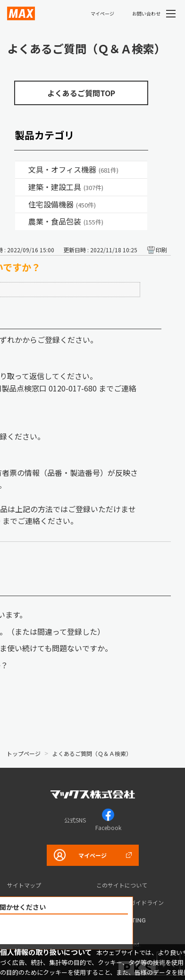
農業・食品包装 (66, 221)
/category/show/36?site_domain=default (22, 205)
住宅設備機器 (62, 204)
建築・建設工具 (66, 187)
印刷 (161, 250)
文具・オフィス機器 (73, 169)
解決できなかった (69, 932)
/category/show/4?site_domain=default (22, 170)
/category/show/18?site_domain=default (22, 187)
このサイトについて (122, 885)
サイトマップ (24, 885)
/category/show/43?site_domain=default (22, 222)
